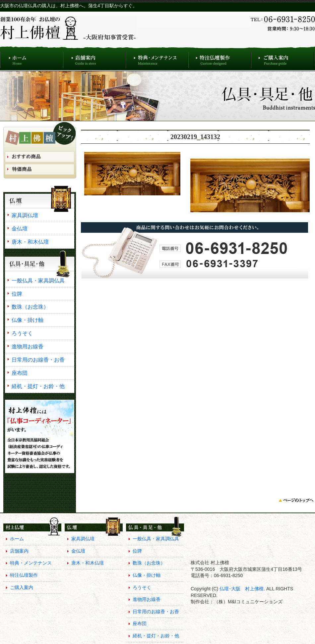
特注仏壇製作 (220, 58)
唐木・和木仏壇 (30, 242)
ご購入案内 (282, 58)
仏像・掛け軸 (28, 320)
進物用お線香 (28, 346)
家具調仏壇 (25, 215)
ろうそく (22, 333)
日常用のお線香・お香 (38, 360)
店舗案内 (94, 58)
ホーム (31, 58)
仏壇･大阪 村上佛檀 (241, 589)
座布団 (20, 373)
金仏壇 (20, 228)
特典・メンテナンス (157, 58)
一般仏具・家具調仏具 (38, 280)
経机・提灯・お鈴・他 (38, 386)
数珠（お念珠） (30, 307)
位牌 (17, 294)
